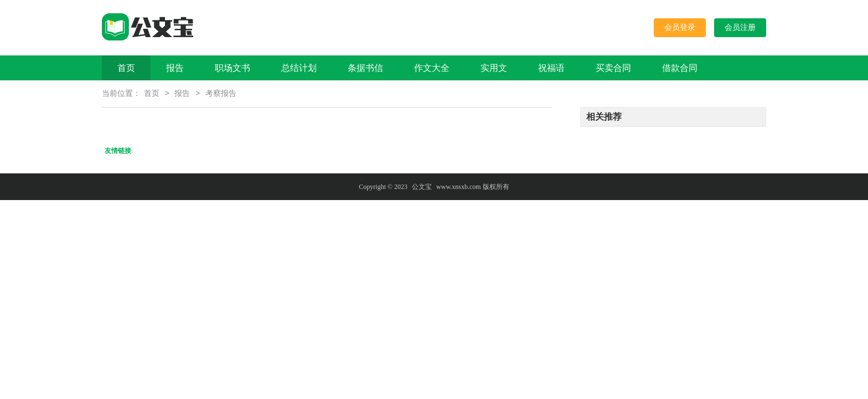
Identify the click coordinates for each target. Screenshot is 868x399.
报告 (175, 68)
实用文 (494, 68)
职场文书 (232, 68)
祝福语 (551, 68)
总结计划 (299, 68)
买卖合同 (613, 68)
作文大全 (432, 68)
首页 (126, 68)
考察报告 (221, 94)
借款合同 (680, 68)
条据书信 (365, 68)
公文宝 (422, 188)
